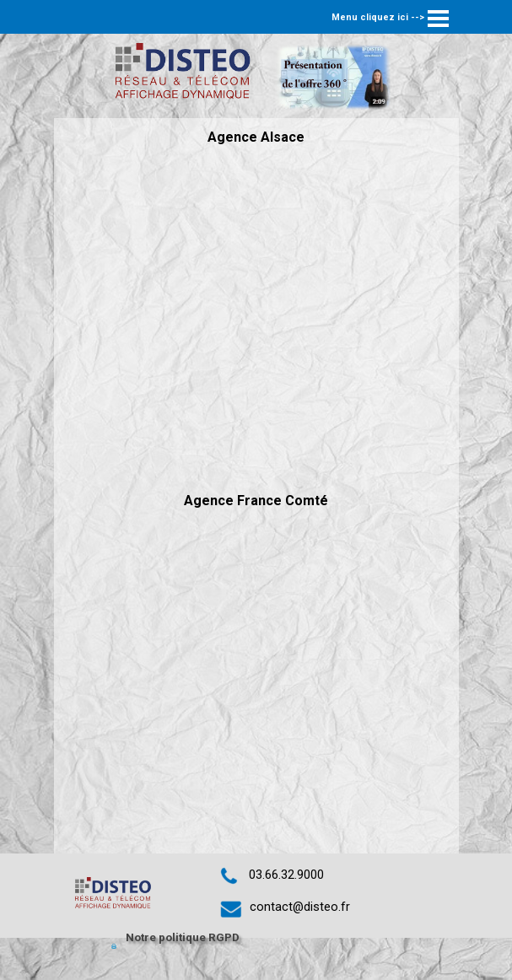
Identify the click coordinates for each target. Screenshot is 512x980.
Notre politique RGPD (183, 937)
